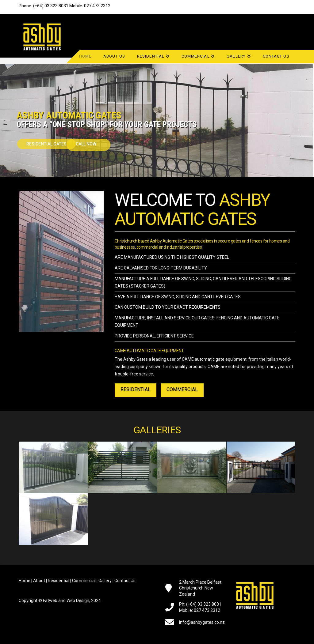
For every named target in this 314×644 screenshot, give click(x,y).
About (39, 581)
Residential (59, 581)
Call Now (86, 144)
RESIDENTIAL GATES (46, 144)
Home (25, 581)
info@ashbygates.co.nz (202, 622)
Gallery (105, 581)
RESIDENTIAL (136, 389)
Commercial (84, 581)
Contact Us (125, 581)
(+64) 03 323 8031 (51, 6)
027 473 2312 (97, 6)
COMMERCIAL (182, 389)
